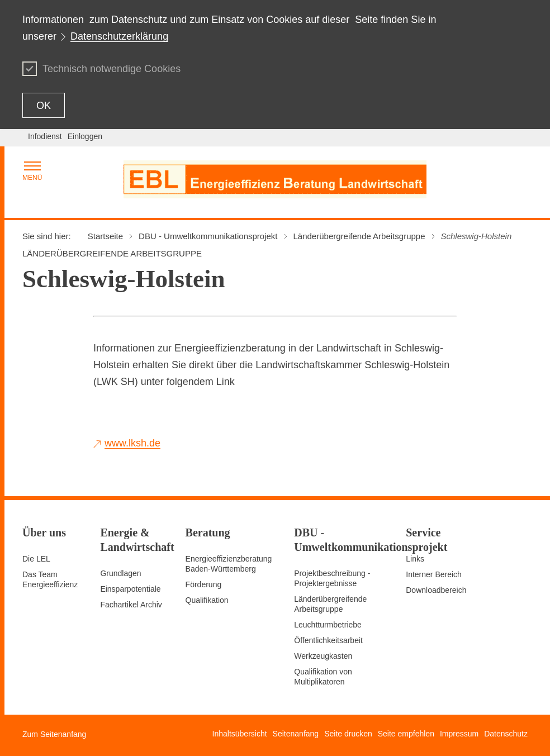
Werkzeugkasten (323, 656)
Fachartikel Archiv (131, 605)
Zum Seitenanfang (54, 734)
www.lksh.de (132, 443)
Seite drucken (348, 734)
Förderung (204, 584)
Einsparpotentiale (130, 589)
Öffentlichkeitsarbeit (328, 640)
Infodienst (45, 136)
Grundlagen (120, 573)
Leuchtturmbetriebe (328, 625)
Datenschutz (506, 734)
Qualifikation (207, 600)
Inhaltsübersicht (240, 734)
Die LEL (36, 559)
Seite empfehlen (406, 734)
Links (415, 559)
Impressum (459, 734)
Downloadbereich (436, 590)
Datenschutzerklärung (119, 36)
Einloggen (85, 136)
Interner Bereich (434, 574)
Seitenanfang (296, 734)
